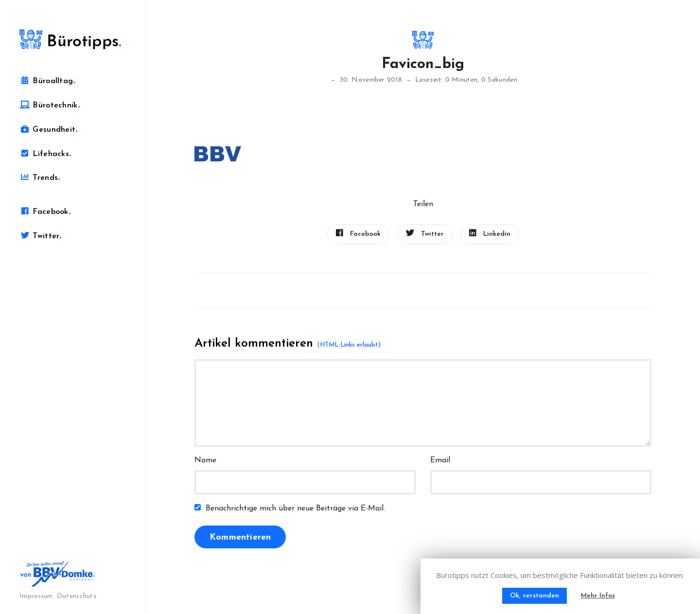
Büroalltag (47, 81)
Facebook (45, 211)
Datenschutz (77, 596)
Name (205, 460)
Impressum (36, 596)
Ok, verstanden (534, 596)
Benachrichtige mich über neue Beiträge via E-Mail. (295, 509)
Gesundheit (49, 129)
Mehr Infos (598, 596)
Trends (40, 177)
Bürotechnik (50, 105)
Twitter (41, 236)
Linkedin (490, 233)
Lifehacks (45, 154)
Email (440, 460)
